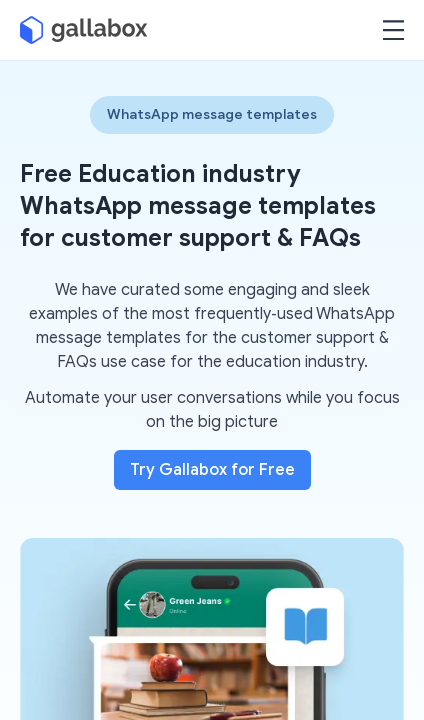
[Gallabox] (84, 30)
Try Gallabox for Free (212, 470)
